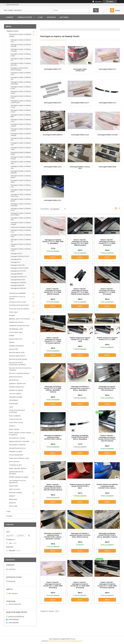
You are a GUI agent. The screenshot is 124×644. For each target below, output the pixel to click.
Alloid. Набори (14, 429)
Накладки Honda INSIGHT (53, 135)
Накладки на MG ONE (18, 265)
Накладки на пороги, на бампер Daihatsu (21, 134)
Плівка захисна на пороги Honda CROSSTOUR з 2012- (80, 486)
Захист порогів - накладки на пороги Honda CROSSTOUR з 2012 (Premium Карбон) (53, 487)
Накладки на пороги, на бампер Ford (21, 144)
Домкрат (12, 496)
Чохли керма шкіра (16, 332)
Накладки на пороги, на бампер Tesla (21, 236)
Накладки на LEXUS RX (18, 271)
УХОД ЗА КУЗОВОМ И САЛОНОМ (17, 411)
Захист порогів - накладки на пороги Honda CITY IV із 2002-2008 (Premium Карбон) (80, 291)
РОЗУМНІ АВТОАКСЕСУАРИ (19, 305)
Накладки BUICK (16, 259)
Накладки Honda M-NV (108, 167)
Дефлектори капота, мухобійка (16, 473)
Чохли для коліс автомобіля (19, 309)
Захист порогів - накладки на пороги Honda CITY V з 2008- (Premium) (107, 291)
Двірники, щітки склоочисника (19, 319)
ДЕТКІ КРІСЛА (14, 380)
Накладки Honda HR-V (53, 103)
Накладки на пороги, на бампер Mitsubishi (21, 172)
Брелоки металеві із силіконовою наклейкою (17, 364)
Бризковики (13, 499)
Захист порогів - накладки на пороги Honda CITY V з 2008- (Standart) (107, 242)
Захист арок (13, 312)
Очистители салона (16, 422)
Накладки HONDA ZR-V (53, 200)
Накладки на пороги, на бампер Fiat (21, 139)
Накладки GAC (15, 262)
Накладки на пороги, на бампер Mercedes (21, 64)
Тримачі (12, 342)
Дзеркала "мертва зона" (18, 383)
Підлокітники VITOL (16, 339)
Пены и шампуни (15, 416)
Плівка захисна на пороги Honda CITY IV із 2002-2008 (80, 339)
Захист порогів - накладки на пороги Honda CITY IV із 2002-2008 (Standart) (80, 242)
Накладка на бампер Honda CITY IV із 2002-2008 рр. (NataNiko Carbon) (53, 389)
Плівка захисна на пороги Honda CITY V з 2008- (107, 339)
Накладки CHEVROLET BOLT (20, 256)
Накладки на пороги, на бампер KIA (21, 60)
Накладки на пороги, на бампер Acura (21, 231)
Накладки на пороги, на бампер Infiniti (21, 181)
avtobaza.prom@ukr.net (16, 616)
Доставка (64, 17)
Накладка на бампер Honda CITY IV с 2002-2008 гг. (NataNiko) (53, 242)
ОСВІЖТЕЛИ (13, 404)
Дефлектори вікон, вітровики (19, 441)
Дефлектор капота (16, 377)
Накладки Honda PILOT (80, 103)
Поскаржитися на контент (57, 641)
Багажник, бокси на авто (18, 302)
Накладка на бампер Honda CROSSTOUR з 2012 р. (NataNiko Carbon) (107, 535)
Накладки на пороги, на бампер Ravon (21, 97)
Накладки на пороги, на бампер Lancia (21, 106)
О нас (41, 17)
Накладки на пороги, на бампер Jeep (21, 167)
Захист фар (13, 506)
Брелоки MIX (14, 349)
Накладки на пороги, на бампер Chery (21, 120)
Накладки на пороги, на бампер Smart (21, 209)
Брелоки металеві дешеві (18, 359)
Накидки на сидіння (16, 390)
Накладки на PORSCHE (18, 288)
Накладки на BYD (16, 254)
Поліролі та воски (15, 419)
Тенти (11, 407)
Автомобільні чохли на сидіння (17, 298)
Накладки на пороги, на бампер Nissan (21, 200)
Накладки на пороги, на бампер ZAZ (21, 78)
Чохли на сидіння (15, 393)
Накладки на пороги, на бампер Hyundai (21, 125)
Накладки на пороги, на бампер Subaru (21, 92)
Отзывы (9, 516)
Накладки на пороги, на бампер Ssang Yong (21, 195)
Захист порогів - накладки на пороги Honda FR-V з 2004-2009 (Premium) (80, 585)
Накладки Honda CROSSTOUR (80, 70)
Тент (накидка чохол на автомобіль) (17, 481)
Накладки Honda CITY (53, 69)
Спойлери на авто (15, 465)
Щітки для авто (14, 462)
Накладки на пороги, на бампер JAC (21, 240)
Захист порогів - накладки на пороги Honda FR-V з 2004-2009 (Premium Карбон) (107, 585)
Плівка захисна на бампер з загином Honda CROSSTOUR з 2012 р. (107, 486)
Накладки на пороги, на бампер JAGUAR (21, 45)
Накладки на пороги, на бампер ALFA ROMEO (21, 214)
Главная (10, 17)
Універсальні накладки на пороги (21, 227)
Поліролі (12, 426)
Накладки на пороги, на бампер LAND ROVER (21, 102)
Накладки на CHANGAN (18, 283)
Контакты (51, 17)
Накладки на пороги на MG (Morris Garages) (19, 69)
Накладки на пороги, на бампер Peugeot (21, 223)
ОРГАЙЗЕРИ (13, 400)
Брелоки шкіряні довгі (17, 352)
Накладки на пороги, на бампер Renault (21, 158)
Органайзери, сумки (16, 329)
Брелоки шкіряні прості (17, 356)
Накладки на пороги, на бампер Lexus (21, 250)
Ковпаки (12, 315)
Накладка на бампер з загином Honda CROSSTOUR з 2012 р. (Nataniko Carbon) (53, 536)
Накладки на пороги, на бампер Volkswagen (21, 83)
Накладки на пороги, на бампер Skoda (21, 191)
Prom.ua (73, 639)
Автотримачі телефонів (17, 445)
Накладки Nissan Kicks (18, 280)
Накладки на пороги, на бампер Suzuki (21, 88)
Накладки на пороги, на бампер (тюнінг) (20, 35)
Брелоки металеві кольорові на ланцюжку (20, 369)
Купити (53, 257)
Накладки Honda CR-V (108, 103)
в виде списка (119, 209)
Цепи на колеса (15, 489)
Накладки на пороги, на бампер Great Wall (21, 205)
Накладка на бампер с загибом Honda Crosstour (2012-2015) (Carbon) (80, 535)
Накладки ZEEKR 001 (18, 285)
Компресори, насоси (16, 322)
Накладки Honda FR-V (107, 69)
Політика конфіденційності (74, 641)
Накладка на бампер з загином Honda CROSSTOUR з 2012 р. (53, 437)
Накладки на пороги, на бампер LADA (21, 74)
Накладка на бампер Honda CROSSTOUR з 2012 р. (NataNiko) (80, 437)
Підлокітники (13, 486)
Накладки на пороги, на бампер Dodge (21, 55)
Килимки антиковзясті (16, 346)
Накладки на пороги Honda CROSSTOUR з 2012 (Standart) (107, 388)
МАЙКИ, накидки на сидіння (19, 477)
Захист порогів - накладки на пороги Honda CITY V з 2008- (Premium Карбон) (53, 340)
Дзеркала (12, 503)
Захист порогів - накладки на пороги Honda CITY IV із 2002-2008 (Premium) (53, 291)
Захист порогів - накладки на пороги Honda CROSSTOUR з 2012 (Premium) (107, 438)
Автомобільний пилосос (17, 448)
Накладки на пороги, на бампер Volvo (21, 163)
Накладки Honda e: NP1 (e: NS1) (80, 168)
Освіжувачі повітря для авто (19, 326)
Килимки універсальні (17, 387)
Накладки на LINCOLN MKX (20, 268)
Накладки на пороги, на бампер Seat (21, 186)
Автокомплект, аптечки (17, 438)
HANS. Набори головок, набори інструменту (20, 434)
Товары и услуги (25, 17)
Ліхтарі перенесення (16, 455)
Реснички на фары (15, 493)
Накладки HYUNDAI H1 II (19, 277)
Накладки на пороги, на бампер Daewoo (21, 130)
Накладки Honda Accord (108, 135)
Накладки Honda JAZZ (80, 135)
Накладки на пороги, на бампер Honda (21, 153)
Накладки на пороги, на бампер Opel (21, 219)
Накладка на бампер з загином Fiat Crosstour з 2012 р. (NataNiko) (80, 388)
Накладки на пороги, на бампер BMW (21, 116)
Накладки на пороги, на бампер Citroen (21, 111)
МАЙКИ (12, 336)
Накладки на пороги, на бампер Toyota (21, 245)
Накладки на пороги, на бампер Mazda (21, 177)
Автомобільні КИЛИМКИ (17, 293)
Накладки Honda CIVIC (53, 167)
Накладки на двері (16, 397)
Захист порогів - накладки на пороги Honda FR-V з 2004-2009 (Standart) (53, 585)
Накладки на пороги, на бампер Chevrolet (21, 50)
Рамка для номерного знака (19, 458)
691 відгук (98, 2)
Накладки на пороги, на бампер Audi (21, 41)
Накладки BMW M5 (17, 274)
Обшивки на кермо (16, 451)
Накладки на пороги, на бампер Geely (21, 149)
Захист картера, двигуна (18, 468)
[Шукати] (96, 10)
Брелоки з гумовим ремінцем (19, 373)
